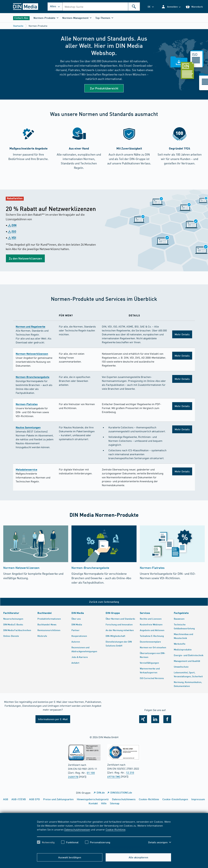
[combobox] (101, 7)
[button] (171, 7)
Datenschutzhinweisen (77, 829)
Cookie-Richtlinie (116, 829)
